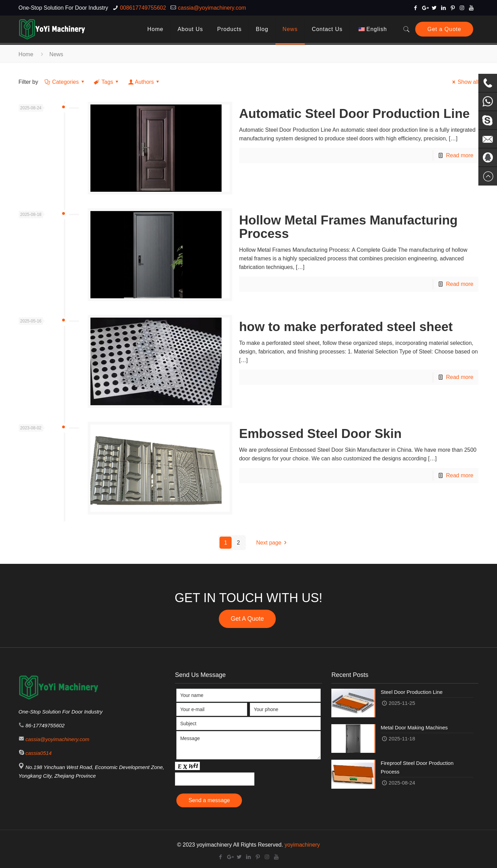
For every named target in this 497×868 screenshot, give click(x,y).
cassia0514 (39, 753)
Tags (107, 82)
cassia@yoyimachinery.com (212, 8)
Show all (464, 82)
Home (26, 54)
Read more (460, 155)
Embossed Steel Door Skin (320, 434)
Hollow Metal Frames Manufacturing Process (348, 227)
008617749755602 (143, 8)
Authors (144, 82)
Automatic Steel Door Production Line (354, 114)
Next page (272, 543)
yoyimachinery (302, 845)
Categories (65, 82)
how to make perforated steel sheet (346, 327)
